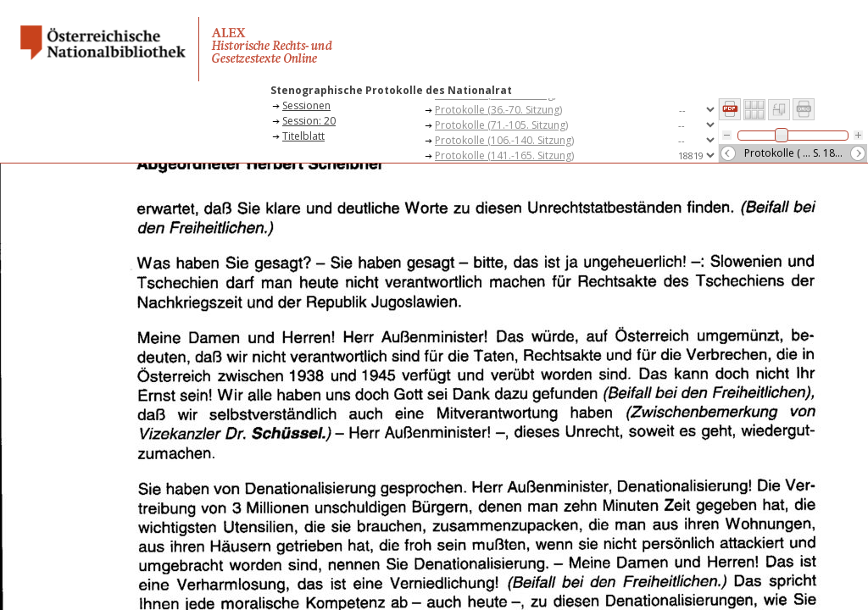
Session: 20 (309, 121)
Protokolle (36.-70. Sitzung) (498, 110)
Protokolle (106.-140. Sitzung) (504, 140)
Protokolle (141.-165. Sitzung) (504, 155)
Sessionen (306, 105)
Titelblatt (303, 136)
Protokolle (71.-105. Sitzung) (501, 125)
